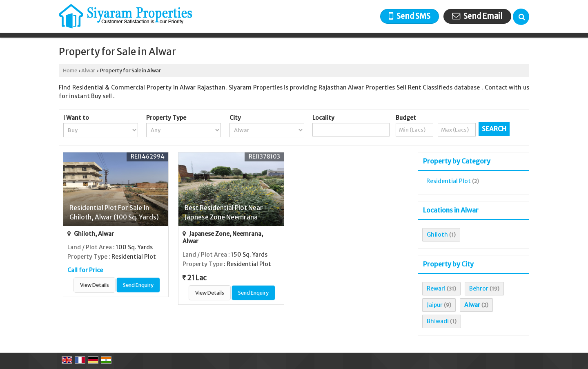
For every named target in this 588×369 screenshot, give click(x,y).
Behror (479, 288)
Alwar (88, 70)
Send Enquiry (138, 285)
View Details (95, 285)
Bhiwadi (438, 321)
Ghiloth (437, 235)
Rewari (436, 288)
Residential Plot (449, 181)
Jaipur (435, 305)
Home (70, 70)
